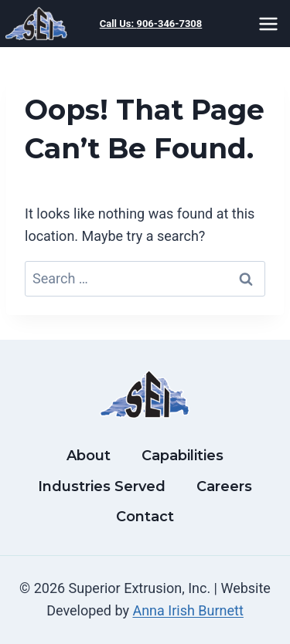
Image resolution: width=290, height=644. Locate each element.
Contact (145, 517)
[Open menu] (271, 24)
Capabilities (183, 456)
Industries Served (102, 486)
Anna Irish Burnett (188, 610)
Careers (224, 486)
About (89, 456)
